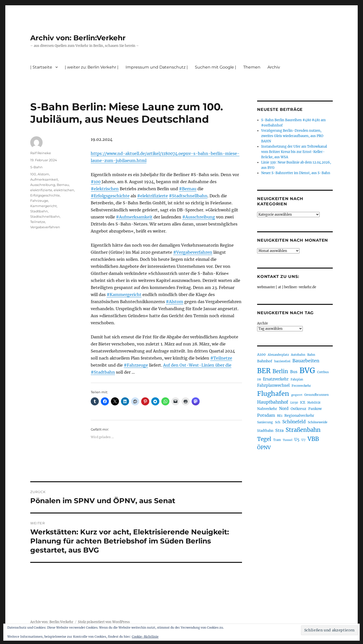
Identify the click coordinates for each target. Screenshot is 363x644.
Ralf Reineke (41, 153)
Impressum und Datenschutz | (157, 67)
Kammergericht (43, 206)
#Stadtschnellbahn (188, 196)
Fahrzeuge (39, 201)
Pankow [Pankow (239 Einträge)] (315, 409)
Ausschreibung (43, 185)
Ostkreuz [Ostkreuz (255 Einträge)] (298, 409)
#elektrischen (105, 189)
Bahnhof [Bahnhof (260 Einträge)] (265, 361)
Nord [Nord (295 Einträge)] (284, 409)
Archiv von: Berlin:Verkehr (78, 38)
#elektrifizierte (153, 196)
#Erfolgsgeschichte (110, 196)
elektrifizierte (41, 190)
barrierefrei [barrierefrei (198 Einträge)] (282, 361)
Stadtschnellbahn (45, 216)
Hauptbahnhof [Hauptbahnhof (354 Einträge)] (273, 402)
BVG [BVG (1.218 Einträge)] (307, 371)
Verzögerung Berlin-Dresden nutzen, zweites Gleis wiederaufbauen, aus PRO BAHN (292, 136)
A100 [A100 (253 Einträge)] (261, 355)
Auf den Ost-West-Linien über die (197, 365)
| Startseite (41, 67)
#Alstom (175, 302)
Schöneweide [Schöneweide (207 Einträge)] (318, 422)
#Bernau (188, 189)
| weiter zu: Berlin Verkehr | (92, 67)
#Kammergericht (124, 295)
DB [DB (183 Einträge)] (259, 380)
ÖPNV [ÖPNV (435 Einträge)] (264, 447)
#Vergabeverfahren (193, 252)
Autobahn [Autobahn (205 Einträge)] (298, 355)
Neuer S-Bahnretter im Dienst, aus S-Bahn (296, 173)
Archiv (274, 67)
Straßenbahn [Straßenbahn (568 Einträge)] (303, 430)
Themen (252, 67)
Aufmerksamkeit (44, 179)
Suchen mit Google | (216, 67)
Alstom (43, 174)
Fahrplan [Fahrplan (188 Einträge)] (297, 379)
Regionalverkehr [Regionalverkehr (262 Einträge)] (299, 415)
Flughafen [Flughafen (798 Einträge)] (273, 394)
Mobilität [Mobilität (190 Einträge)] (314, 403)
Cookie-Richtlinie (145, 637)
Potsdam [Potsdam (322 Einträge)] (266, 415)
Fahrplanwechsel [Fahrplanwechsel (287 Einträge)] (273, 385)
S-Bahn (36, 167)
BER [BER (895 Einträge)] (264, 371)
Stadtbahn (39, 211)
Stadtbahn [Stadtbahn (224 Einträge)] (265, 431)
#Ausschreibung (199, 217)
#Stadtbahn (103, 372)
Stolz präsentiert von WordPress (104, 622)
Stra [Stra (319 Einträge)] (279, 430)
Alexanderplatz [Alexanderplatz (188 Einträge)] (278, 355)
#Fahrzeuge (136, 365)
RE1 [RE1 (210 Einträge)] (280, 416)
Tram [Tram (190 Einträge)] (277, 440)
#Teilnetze (221, 358)
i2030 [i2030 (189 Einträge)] (294, 403)
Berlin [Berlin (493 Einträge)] (280, 371)
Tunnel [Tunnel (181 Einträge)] (288, 440)
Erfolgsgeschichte (45, 195)
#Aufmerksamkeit (134, 217)
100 (33, 174)
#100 (96, 182)
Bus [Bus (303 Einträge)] (294, 372)
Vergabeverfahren (45, 227)
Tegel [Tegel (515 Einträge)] (264, 439)
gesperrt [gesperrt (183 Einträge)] (297, 395)
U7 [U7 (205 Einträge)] (304, 440)
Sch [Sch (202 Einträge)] (278, 422)
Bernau (63, 185)
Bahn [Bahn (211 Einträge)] (311, 355)
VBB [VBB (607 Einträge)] (313, 439)
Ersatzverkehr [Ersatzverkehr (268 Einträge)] (276, 379)
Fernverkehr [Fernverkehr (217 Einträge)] (301, 386)
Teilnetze (38, 222)
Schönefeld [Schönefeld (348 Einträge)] (294, 422)
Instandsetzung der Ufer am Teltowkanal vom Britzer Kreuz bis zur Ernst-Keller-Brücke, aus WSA (294, 152)
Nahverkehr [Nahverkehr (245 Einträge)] (267, 409)
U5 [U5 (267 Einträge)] (297, 440)
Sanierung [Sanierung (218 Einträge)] (265, 422)
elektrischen (64, 190)
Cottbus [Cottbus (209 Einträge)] (323, 372)
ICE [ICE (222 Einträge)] (303, 402)
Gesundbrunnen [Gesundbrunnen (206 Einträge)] (316, 395)
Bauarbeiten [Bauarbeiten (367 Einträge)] (306, 361)
